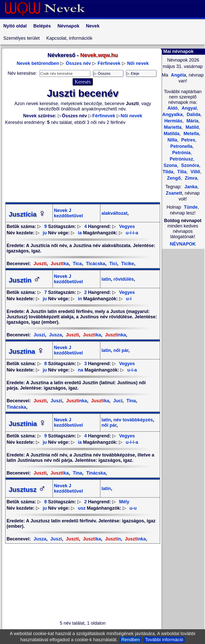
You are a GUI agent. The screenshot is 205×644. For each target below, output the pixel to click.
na (80, 370)
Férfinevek (109, 63)
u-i (129, 299)
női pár (120, 350)
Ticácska (95, 264)
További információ (164, 640)
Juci (117, 401)
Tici (113, 264)
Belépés (42, 26)
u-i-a (132, 370)
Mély (124, 502)
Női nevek (138, 63)
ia (80, 233)
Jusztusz (27, 490)
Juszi (39, 335)
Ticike (127, 264)
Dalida (193, 115)
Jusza (55, 335)
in (80, 299)
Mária (192, 121)
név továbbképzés (133, 420)
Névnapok (68, 26)
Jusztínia (27, 424)
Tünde (191, 207)
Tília (181, 172)
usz (82, 508)
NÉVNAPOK (183, 244)
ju (45, 233)
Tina (130, 401)
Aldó (172, 108)
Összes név (78, 63)
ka (59, 264)
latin (106, 279)
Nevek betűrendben (38, 63)
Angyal (188, 108)
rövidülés (123, 279)
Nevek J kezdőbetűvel (68, 213)
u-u (133, 508)
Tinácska (95, 473)
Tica (77, 264)
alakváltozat (114, 213)
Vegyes (127, 226)
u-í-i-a (132, 233)
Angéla (178, 75)
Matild (192, 127)
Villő (195, 172)
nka (115, 335)
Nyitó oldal (15, 26)
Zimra (190, 178)
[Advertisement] (83, 164)
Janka (191, 187)
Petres (187, 140)
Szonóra (189, 165)
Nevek (93, 26)
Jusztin (25, 280)
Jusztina (26, 351)
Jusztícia (27, 214)
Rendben (131, 640)
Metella (191, 134)
